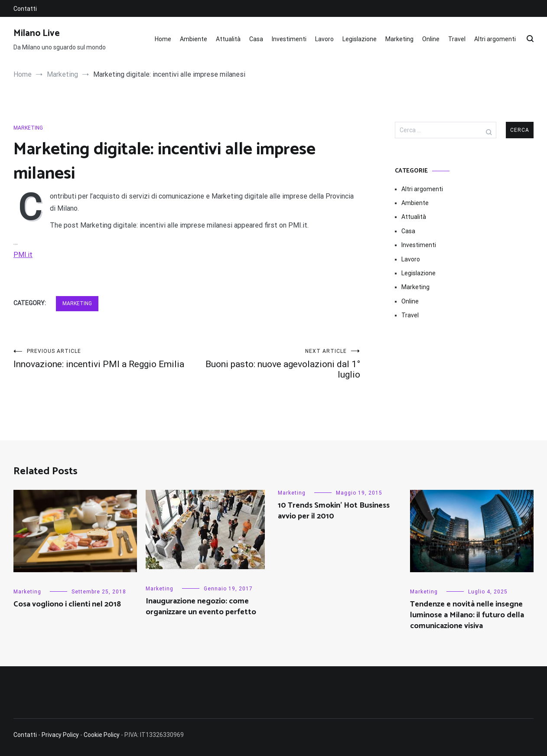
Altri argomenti (495, 39)
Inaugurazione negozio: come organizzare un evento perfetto (201, 607)
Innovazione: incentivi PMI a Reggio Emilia (100, 359)
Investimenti (289, 39)
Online (431, 39)
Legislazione (360, 39)
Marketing (399, 39)
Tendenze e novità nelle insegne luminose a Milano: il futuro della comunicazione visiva (467, 615)
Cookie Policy (102, 735)
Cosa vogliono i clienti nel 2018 (67, 604)
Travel (457, 39)
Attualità (228, 39)
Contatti (25, 9)
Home (163, 39)
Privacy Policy (60, 735)
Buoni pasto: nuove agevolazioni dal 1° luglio (273, 364)
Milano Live (37, 33)
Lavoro (324, 39)
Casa (256, 39)
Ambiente (194, 39)
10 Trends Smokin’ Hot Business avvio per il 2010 (334, 511)
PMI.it (23, 255)
